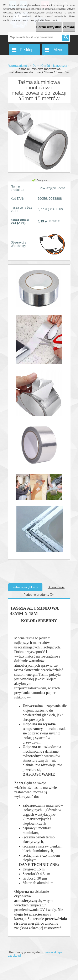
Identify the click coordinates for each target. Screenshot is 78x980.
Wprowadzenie (19, 66)
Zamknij (69, 27)
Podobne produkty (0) (39, 594)
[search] (66, 37)
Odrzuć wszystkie (49, 27)
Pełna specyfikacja (25, 587)
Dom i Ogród (41, 66)
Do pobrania (56, 587)
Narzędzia (60, 66)
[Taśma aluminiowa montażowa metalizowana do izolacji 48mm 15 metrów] (39, 290)
